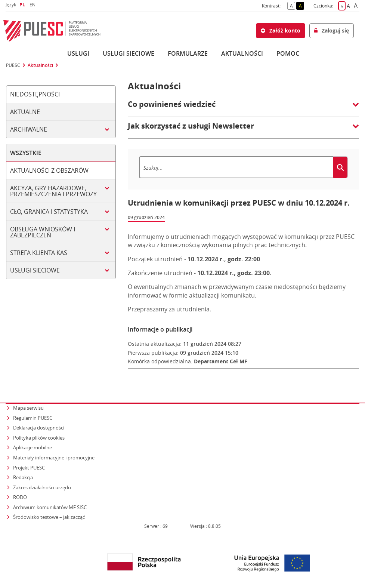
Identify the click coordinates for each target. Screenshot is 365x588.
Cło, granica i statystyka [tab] (49, 212)
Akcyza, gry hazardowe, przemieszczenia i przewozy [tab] (53, 191)
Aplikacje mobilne (33, 447)
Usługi (78, 53)
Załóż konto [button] (281, 30)
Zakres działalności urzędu (43, 487)
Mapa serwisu (28, 408)
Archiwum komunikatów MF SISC (50, 507)
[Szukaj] (236, 167)
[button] (243, 108)
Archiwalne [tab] (29, 129)
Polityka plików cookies (39, 438)
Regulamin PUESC (33, 418)
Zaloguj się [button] (332, 30)
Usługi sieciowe (129, 53)
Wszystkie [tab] (26, 153)
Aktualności (242, 53)
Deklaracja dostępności (39, 428)
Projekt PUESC (29, 468)
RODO (20, 497)
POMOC (288, 53)
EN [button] (33, 5)
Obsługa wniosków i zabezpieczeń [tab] (43, 232)
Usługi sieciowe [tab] (35, 270)
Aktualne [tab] (25, 112)
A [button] (293, 5)
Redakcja (23, 477)
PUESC (13, 65)
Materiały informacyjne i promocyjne (54, 458)
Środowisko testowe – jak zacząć (50, 517)
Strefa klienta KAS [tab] (39, 253)
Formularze (188, 53)
